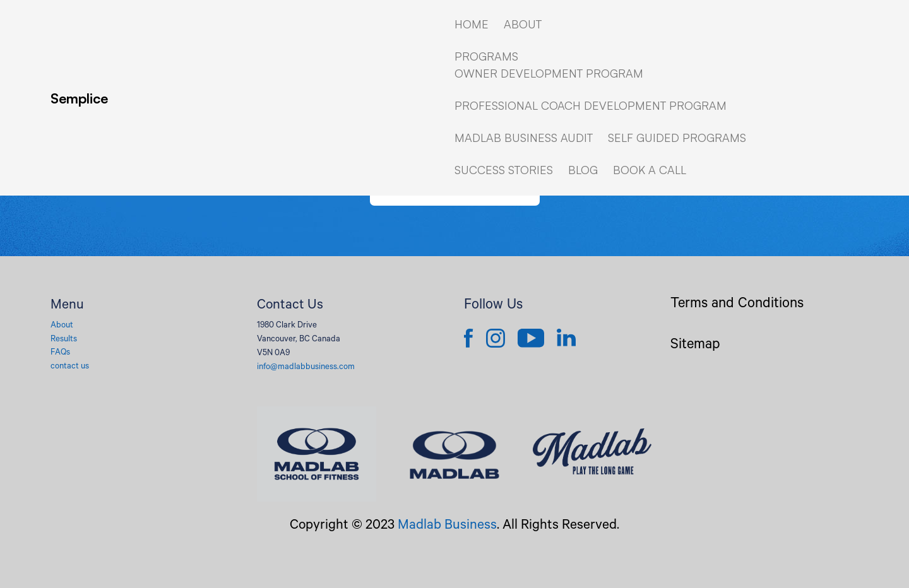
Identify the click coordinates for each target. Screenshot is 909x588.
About (62, 326)
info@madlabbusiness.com (306, 367)
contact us (70, 367)
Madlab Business (447, 526)
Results (64, 340)
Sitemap (695, 346)
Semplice (79, 98)
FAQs (60, 353)
